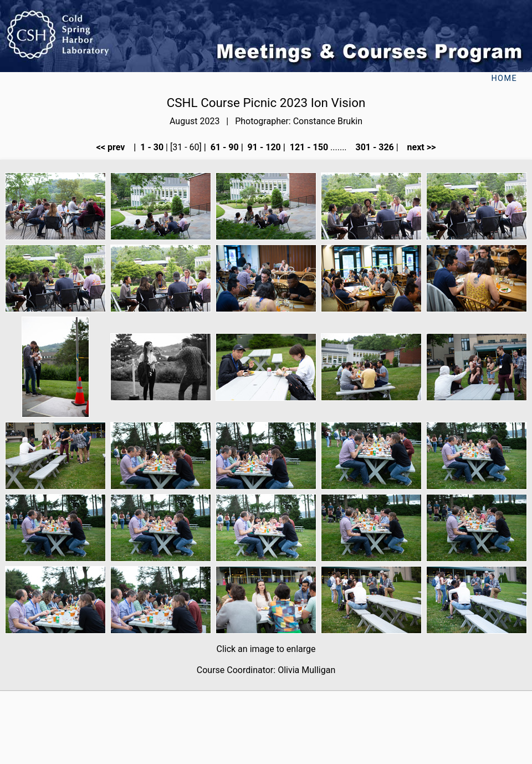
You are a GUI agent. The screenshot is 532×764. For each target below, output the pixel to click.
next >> (418, 147)
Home (504, 78)
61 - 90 (224, 147)
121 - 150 (308, 147)
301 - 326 (373, 147)
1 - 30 (151, 147)
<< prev (114, 147)
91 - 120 (263, 147)
